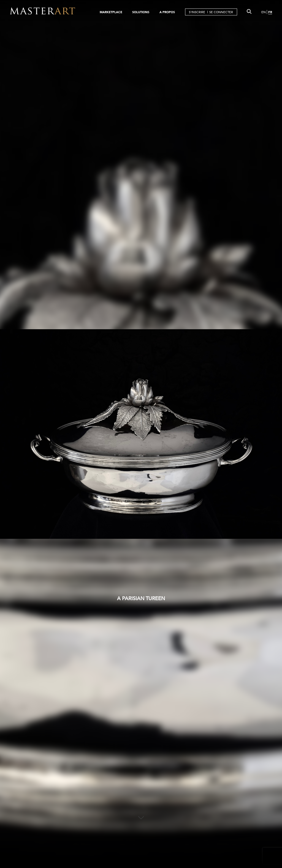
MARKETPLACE (111, 12)
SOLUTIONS (141, 12)
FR (270, 12)
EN (264, 12)
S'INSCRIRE (197, 12)
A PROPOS (167, 12)
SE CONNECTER (221, 12)
